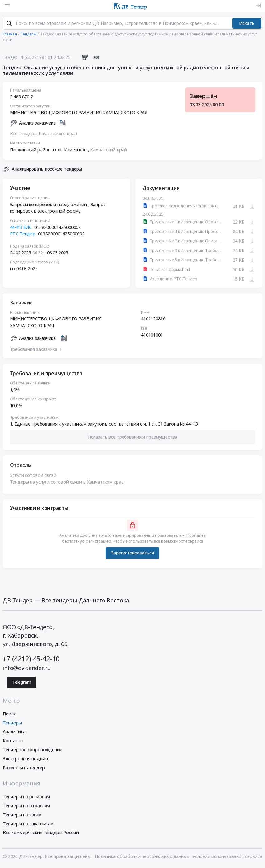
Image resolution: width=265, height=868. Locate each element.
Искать (247, 24)
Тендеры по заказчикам (28, 825)
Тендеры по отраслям (26, 807)
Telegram (22, 683)
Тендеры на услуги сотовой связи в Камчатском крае (67, 483)
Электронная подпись (26, 759)
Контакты (13, 742)
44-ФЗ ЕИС (21, 228)
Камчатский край (108, 151)
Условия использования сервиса (227, 858)
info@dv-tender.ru (27, 669)
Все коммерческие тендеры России (41, 834)
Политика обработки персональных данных (142, 858)
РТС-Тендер (23, 235)
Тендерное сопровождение (33, 751)
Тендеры (12, 724)
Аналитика (14, 733)
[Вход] (259, 6)
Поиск (9, 715)
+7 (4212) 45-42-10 (31, 660)
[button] (133, 438)
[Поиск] (9, 25)
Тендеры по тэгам (22, 816)
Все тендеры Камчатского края (43, 135)
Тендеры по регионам (26, 798)
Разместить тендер (24, 769)
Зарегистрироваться (132, 554)
